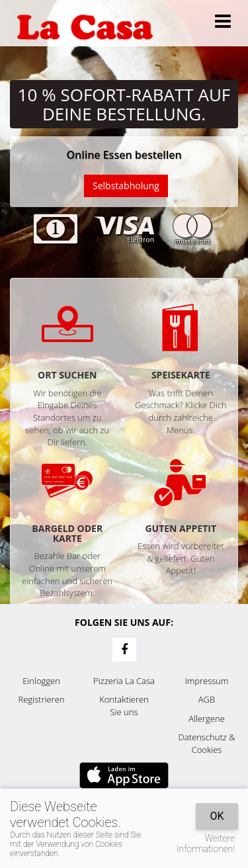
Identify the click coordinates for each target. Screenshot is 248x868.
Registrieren (42, 699)
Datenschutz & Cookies (207, 743)
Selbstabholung (126, 186)
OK (217, 816)
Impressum (207, 681)
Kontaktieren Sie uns (124, 706)
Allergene (207, 718)
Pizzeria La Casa (124, 681)
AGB (207, 699)
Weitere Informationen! (206, 844)
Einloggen (41, 681)
